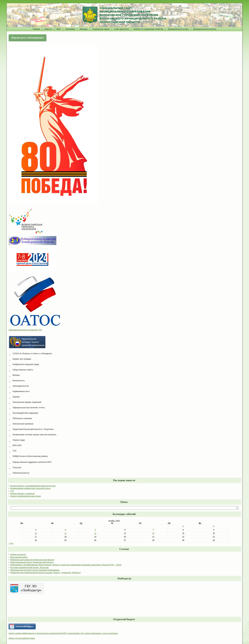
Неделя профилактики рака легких (26, 496)
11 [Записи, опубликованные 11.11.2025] (65, 533)
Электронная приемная (23, 424)
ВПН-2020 (17, 445)
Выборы (16, 375)
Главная (36, 29)
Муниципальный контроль (205, 29)
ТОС (15, 451)
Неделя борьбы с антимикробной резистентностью (33, 486)
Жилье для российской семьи (22, 638)
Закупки (16, 397)
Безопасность (19, 381)
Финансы (84, 29)
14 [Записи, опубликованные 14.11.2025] (153, 533)
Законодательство (21, 386)
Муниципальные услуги (178, 29)
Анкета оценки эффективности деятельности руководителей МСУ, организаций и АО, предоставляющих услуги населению (63, 633)
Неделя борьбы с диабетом (22, 494)
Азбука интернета (18, 554)
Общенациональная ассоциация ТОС (25, 330)
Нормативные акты (21, 391)
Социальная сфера (101, 29)
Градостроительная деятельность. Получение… (34, 429)
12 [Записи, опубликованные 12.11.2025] (95, 533)
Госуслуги (17, 468)
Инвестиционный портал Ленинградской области (32, 562)
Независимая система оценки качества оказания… (35, 435)
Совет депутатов (121, 29)
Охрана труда (19, 440)
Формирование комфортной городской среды (30, 488)
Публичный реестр (21, 473)
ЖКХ (59, 29)
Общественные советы (23, 370)
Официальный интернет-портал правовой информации (35, 570)
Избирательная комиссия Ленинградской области (32, 560)
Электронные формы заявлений (27, 402)
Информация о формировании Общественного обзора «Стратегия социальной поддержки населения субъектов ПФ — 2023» (66, 565)
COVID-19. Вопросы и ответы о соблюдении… (33, 354)
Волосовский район (19, 557)
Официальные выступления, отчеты (29, 408)
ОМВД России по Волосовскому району (30, 456)
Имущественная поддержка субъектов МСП (32, 462)
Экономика (70, 29)
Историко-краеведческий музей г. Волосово (29, 568)
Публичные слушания (22, 418)
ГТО (12, 491)
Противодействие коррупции (25, 413)
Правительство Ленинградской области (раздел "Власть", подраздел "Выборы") (46, 573)
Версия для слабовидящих (28, 38)
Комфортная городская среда (26, 364)
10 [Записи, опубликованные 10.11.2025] (36, 533)
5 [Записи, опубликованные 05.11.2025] (95, 530)
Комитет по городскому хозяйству (148, 29)
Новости (48, 29)
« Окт (11, 543)
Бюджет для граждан (22, 359)
